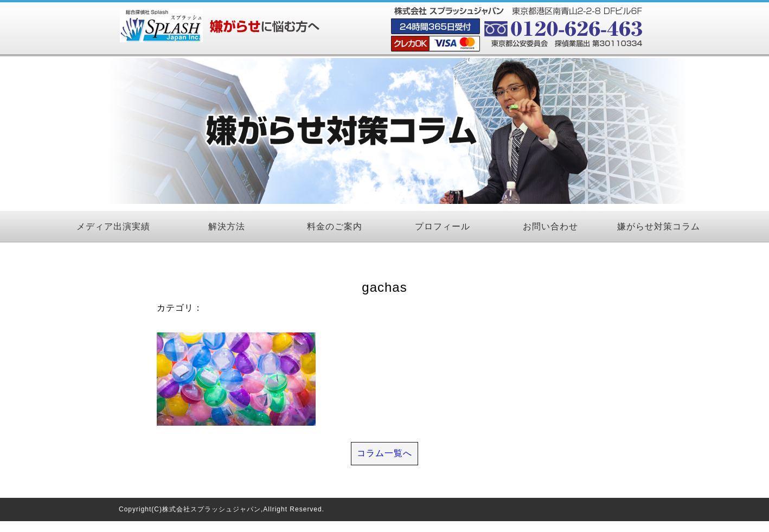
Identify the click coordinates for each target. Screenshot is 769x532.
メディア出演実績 (113, 226)
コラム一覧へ (385, 453)
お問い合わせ (550, 226)
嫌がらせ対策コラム (659, 226)
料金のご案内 (335, 226)
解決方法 (227, 226)
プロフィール (443, 226)
